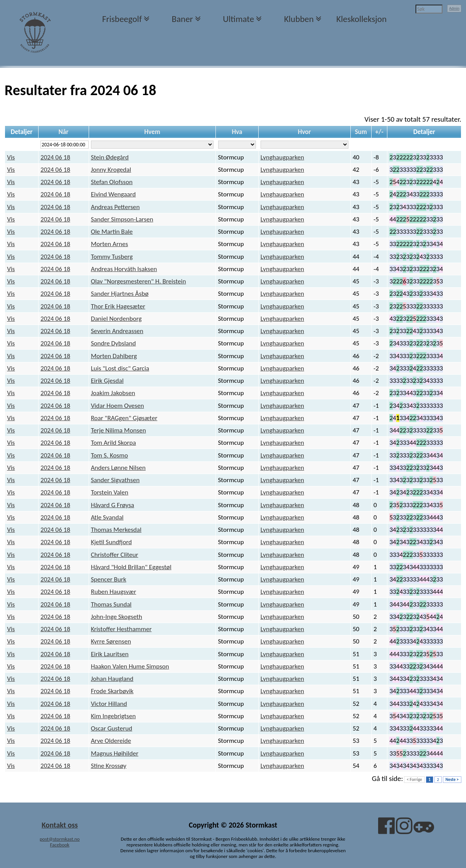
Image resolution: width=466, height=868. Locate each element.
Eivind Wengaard (114, 194)
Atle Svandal (107, 517)
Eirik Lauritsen (110, 654)
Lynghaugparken (282, 157)
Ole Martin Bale (112, 232)
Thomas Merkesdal (116, 530)
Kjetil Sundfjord (111, 542)
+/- (379, 132)
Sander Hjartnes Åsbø (120, 294)
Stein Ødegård (110, 157)
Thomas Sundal (111, 604)
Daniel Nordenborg (116, 319)
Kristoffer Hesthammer (121, 629)
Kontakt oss (60, 825)
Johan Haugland (112, 679)
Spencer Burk (109, 579)
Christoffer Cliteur (115, 555)
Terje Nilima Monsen (119, 430)
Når (64, 132)
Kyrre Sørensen (111, 641)
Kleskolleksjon (362, 19)
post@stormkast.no (60, 839)
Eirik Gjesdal (107, 381)
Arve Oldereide (111, 741)
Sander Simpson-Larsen (122, 219)
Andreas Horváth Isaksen (124, 269)
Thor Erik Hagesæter (118, 306)
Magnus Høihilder (115, 753)
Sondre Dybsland (114, 343)
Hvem (152, 132)
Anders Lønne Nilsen (118, 468)
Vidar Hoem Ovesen (118, 406)
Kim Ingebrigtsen (114, 716)
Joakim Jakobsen (113, 393)
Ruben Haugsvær (114, 592)
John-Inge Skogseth (117, 617)
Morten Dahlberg (114, 356)
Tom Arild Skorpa (114, 443)
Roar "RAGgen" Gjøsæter (124, 418)
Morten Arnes (110, 244)
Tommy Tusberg (112, 257)
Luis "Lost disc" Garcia (120, 368)
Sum (361, 132)
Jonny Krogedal (111, 170)
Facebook (60, 845)
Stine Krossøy (109, 766)
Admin (454, 8)
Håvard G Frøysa (113, 505)
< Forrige (414, 780)
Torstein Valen (110, 492)
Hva (237, 132)
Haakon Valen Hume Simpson (130, 666)
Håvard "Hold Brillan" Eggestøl (131, 567)
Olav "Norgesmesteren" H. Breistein (139, 281)
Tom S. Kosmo (109, 455)
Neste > (452, 780)
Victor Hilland (109, 704)
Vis (11, 157)
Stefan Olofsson (112, 182)
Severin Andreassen (117, 331)
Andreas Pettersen (115, 207)
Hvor (304, 132)
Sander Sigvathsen (115, 480)
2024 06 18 (55, 157)
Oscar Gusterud (112, 728)
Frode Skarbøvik (112, 691)
